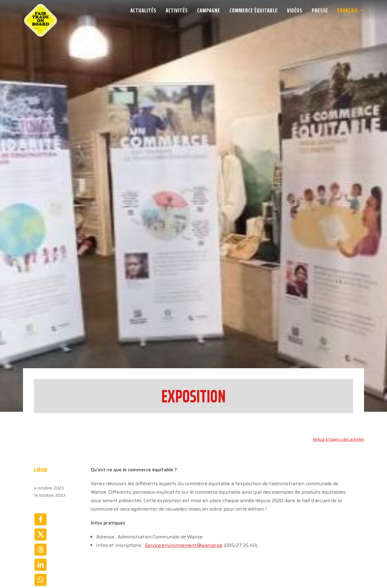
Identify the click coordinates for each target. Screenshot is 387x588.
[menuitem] (145, 10)
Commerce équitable (254, 10)
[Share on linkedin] (41, 509)
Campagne (209, 10)
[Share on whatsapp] (41, 525)
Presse (320, 10)
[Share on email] (41, 540)
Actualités (143, 10)
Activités (177, 10)
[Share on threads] (41, 494)
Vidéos (295, 10)
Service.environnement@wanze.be (184, 490)
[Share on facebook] (41, 464)
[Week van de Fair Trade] (41, 10)
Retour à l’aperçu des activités (339, 384)
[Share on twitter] (41, 479)
